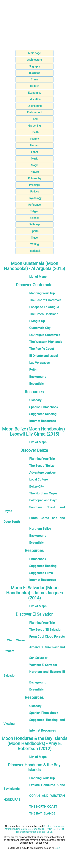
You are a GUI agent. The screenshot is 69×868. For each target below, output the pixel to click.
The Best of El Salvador (45, 629)
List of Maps (38, 277)
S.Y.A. (58, 848)
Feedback (34, 251)
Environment (35, 112)
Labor (34, 152)
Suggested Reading (43, 414)
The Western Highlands (46, 342)
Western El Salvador (43, 665)
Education (35, 99)
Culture (34, 86)
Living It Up (37, 321)
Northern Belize (40, 529)
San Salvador (38, 658)
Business (34, 73)
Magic (35, 165)
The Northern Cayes (43, 493)
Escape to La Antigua (44, 307)
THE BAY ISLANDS (42, 813)
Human (35, 145)
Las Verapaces (39, 363)
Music (34, 159)
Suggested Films (41, 573)
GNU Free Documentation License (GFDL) (39, 830)
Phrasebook (38, 559)
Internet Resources (43, 421)
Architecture (34, 60)
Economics (35, 93)
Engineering (34, 106)
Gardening (34, 126)
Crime (34, 79)
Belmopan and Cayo (43, 500)
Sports (34, 231)
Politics (35, 191)
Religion (35, 211)
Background (38, 377)
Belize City (36, 486)
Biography (34, 66)
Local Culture (38, 479)
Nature (35, 172)
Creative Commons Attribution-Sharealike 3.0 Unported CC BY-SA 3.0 (34, 828)
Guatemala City (40, 328)
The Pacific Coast (42, 349)
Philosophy (35, 178)
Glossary (35, 400)
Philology (34, 185)
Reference (34, 205)
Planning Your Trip (42, 293)
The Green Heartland (44, 314)
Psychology (35, 198)
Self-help (34, 224)
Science (35, 218)
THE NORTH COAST (43, 807)
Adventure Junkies (42, 472)
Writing (34, 244)
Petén (33, 369)
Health (35, 132)
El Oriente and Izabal (43, 356)
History (35, 139)
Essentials (36, 384)
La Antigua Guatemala (45, 335)
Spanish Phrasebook (44, 407)
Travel (35, 238)
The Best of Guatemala (45, 300)
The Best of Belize (42, 466)
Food (34, 119)
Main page (34, 53)
